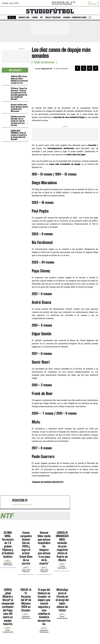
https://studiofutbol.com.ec (22, 505)
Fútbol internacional (44, 62)
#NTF (7, 561)
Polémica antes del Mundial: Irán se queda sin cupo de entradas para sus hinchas (18, 121)
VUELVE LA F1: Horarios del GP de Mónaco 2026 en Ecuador (26, 600)
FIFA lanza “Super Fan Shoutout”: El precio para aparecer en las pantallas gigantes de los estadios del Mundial (19, 94)
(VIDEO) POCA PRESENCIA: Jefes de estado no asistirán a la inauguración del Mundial (19, 135)
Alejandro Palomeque (8, 564)
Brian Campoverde (8, 631)
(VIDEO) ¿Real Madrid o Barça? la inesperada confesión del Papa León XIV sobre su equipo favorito (8, 607)
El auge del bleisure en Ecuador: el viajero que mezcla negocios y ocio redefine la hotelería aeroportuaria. (44, 607)
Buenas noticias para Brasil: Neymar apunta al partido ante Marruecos (19, 108)
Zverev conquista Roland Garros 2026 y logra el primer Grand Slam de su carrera (26, 548)
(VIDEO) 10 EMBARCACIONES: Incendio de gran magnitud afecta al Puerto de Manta (62, 546)
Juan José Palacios (26, 571)
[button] (90, 17)
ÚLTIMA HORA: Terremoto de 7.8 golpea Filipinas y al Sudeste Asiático (8, 545)
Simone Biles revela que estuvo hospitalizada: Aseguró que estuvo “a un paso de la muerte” (44, 548)
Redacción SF (47, 69)
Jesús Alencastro (62, 567)
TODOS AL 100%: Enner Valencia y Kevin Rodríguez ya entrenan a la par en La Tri (19, 80)
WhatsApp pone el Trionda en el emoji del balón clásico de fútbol (62, 600)
